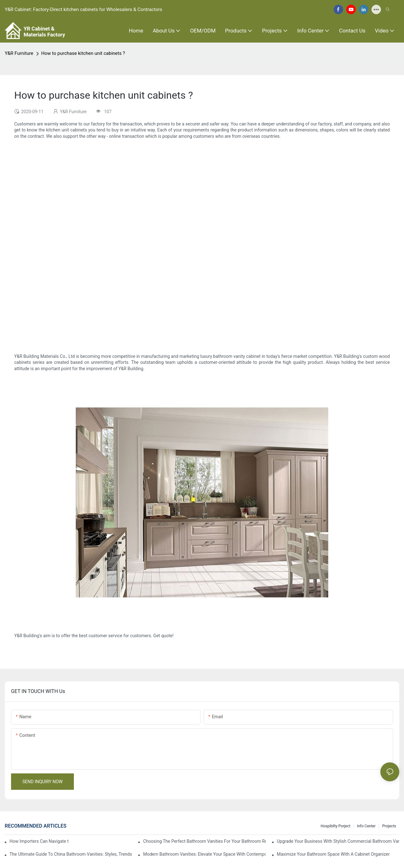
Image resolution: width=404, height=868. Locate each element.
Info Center (366, 826)
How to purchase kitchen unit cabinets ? (83, 53)
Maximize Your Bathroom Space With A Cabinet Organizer (333, 854)
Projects (389, 826)
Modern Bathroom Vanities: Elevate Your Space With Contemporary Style (204, 854)
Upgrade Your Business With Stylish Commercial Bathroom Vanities (338, 841)
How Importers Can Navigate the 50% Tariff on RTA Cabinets (39, 841)
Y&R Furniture (19, 53)
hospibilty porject (336, 826)
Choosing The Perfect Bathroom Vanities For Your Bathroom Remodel (204, 841)
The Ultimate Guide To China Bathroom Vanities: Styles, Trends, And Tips (71, 854)
